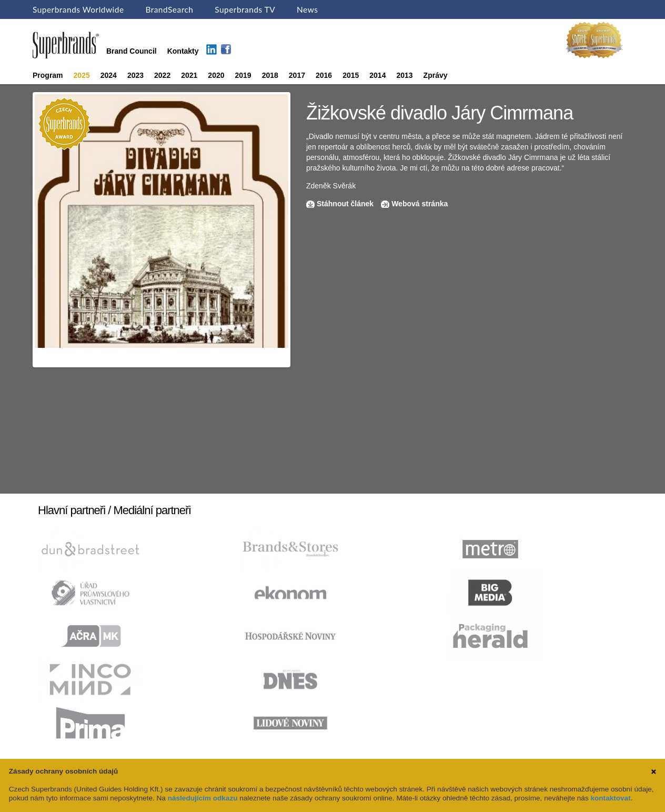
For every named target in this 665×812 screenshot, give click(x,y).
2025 (82, 75)
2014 (377, 75)
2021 (189, 75)
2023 (135, 75)
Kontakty (183, 51)
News (307, 9)
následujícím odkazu (203, 798)
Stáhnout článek (345, 204)
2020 (216, 75)
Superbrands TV (245, 9)
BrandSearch (169, 9)
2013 (404, 75)
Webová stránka (420, 204)
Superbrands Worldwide (78, 9)
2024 (109, 75)
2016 (324, 75)
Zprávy (436, 75)
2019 (243, 75)
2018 (270, 75)
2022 (162, 75)
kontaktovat (610, 798)
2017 (297, 75)
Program (48, 75)
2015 (351, 75)
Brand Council (132, 51)
